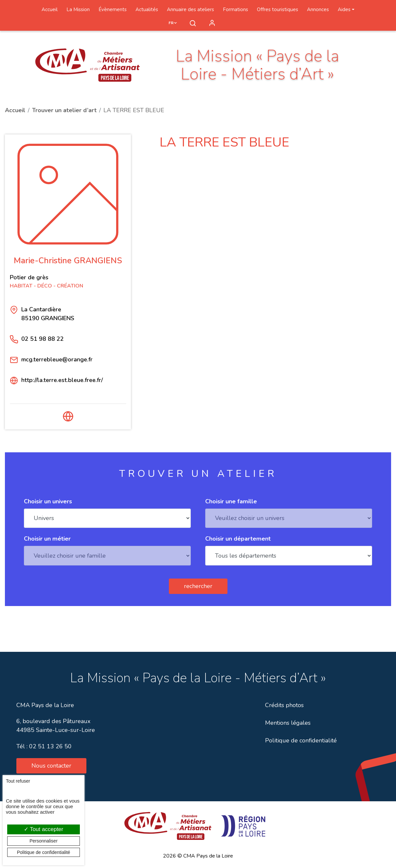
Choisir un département (238, 539)
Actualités (147, 9)
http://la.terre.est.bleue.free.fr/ (62, 380)
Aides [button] (344, 9)
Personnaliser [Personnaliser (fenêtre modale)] (44, 841)
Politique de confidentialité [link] (44, 852)
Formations (235, 9)
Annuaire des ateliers (190, 9)
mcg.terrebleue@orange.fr (57, 359)
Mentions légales (288, 723)
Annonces (318, 9)
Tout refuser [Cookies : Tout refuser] (18, 781)
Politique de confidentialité (301, 740)
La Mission (78, 9)
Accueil (50, 9)
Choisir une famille (231, 501)
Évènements (113, 9)
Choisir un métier (47, 539)
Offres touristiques (278, 9)
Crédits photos (284, 705)
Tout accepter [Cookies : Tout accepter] (44, 829)
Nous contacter (51, 766)
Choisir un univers (48, 501)
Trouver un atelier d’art (64, 110)
